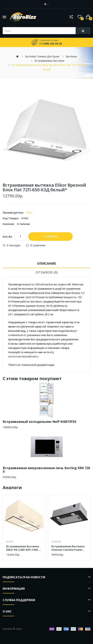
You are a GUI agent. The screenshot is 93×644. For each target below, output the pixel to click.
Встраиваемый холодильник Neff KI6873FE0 (39, 422)
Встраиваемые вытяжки (49, 61)
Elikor (29, 213)
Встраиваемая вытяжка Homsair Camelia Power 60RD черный (68, 548)
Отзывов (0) (47, 272)
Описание (47, 263)
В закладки (13, 245)
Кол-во (7, 237)
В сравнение (38, 245)
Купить (52, 237)
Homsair (56, 542)
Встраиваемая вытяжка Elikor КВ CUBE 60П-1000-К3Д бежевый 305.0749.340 (23, 548)
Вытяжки (71, 56)
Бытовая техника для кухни (42, 56)
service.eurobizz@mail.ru (23, 356)
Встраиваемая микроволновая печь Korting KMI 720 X (46, 470)
